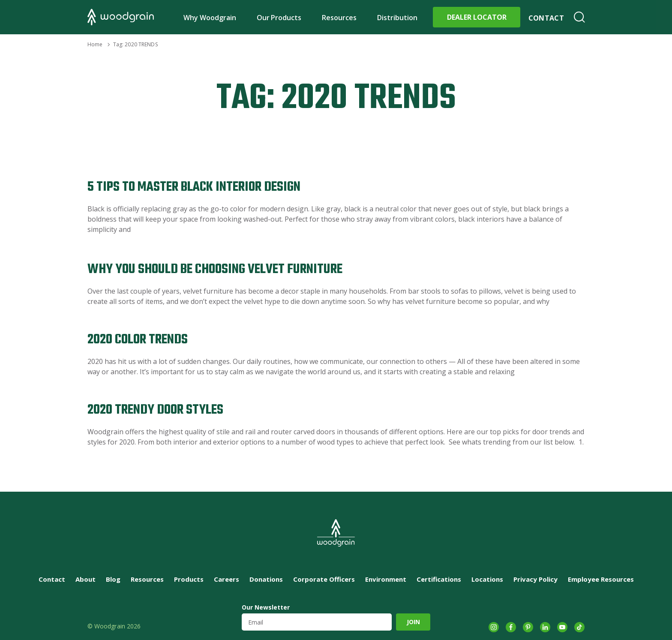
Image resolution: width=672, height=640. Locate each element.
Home (95, 44)
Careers (226, 579)
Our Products (279, 18)
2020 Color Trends (138, 340)
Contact (546, 18)
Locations (487, 579)
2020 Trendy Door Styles (155, 410)
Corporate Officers (324, 579)
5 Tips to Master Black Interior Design (194, 187)
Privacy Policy (535, 579)
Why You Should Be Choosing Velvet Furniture (215, 269)
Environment (386, 579)
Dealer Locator (477, 17)
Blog (113, 579)
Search (579, 17)
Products (189, 579)
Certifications (439, 579)
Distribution (397, 18)
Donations (266, 579)
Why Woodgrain (210, 18)
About (85, 579)
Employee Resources (601, 579)
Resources (339, 18)
